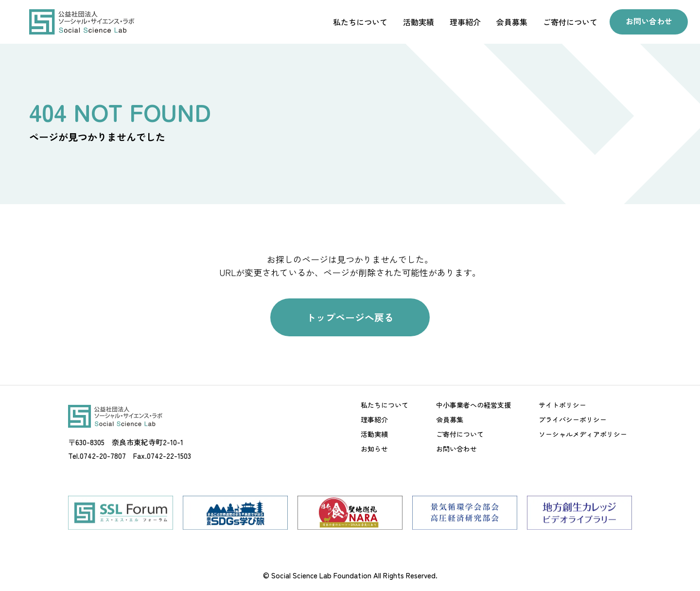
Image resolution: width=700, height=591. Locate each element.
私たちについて (358, 22)
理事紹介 (463, 22)
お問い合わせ (647, 21)
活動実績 (416, 22)
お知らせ (374, 451)
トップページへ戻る (350, 318)
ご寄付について (568, 22)
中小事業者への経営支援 (473, 407)
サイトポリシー (562, 407)
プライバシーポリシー (573, 421)
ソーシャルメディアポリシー (583, 436)
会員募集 (509, 22)
